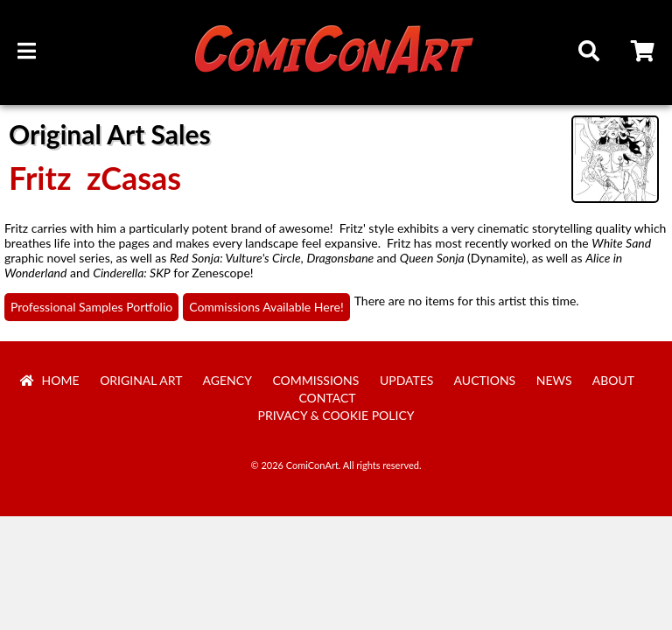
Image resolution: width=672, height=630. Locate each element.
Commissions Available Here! (266, 307)
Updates (407, 380)
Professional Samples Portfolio (91, 307)
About (613, 380)
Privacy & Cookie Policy (336, 415)
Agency (227, 380)
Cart (644, 53)
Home (50, 380)
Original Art (141, 380)
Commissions (315, 380)
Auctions (485, 380)
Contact (327, 398)
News (554, 380)
